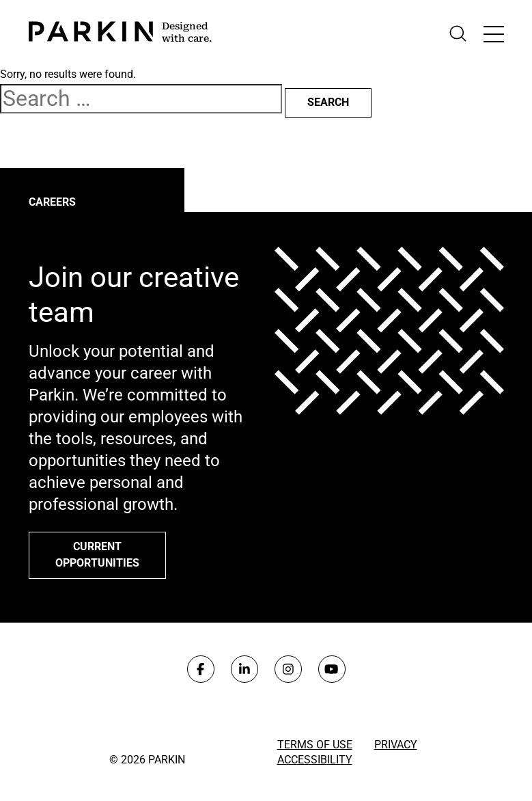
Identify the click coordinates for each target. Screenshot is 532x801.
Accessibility (315, 760)
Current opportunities (97, 555)
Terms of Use (315, 745)
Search (328, 102)
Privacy (396, 745)
